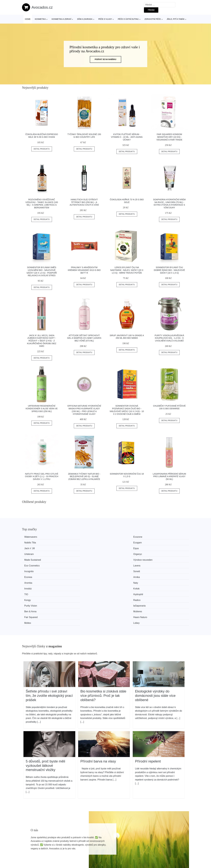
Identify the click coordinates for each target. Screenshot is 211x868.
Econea (115, 553)
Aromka (30, 559)
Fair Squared (32, 575)
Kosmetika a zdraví (61, 19)
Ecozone (73, 537)
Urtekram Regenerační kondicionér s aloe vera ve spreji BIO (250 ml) (42, 408)
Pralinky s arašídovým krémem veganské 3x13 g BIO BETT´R (84, 270)
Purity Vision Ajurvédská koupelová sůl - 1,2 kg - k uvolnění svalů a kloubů (169, 338)
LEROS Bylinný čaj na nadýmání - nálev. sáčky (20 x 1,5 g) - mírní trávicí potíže (127, 270)
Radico (158, 564)
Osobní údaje (164, 838)
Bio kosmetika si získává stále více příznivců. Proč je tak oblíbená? (103, 647)
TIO (28, 564)
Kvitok (157, 559)
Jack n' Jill (31, 542)
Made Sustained (34, 548)
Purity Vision (32, 569)
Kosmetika (40, 19)
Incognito (30, 553)
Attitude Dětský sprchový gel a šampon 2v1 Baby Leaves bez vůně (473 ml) (84, 338)
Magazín (95, 845)
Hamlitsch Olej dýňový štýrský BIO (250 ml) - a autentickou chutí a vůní (84, 202)
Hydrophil (73, 564)
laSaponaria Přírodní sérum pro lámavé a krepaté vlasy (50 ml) (169, 476)
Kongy (114, 564)
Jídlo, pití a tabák (176, 19)
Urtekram (116, 542)
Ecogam (158, 537)
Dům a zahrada (85, 19)
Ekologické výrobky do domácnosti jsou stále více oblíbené (155, 647)
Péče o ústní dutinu (128, 19)
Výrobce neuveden (78, 548)
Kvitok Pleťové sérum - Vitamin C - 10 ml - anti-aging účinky (127, 137)
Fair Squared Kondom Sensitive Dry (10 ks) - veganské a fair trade (169, 137)
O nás (160, 845)
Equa (71, 542)
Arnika (157, 553)
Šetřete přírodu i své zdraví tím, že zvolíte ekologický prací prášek (49, 647)
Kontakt (161, 851)
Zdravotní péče (153, 19)
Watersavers (32, 537)
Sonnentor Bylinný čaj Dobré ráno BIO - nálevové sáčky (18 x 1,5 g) (169, 270)
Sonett (72, 553)
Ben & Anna (117, 569)
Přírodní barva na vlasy (98, 713)
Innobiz (115, 559)
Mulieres (158, 569)
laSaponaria (75, 569)
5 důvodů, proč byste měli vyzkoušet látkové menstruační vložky (45, 717)
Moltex (115, 575)
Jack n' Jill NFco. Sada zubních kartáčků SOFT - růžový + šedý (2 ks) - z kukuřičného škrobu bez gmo (42, 341)
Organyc (158, 542)
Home (28, 19)
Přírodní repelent (148, 713)
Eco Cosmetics (119, 548)
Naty (71, 559)
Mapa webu (96, 851)
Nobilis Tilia (117, 537)
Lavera (158, 548)
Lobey (157, 575)
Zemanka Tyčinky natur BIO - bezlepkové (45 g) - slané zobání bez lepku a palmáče (84, 476)
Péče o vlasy (105, 19)
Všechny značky (99, 838)
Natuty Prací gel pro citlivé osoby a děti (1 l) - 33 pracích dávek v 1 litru (42, 476)
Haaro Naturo (75, 575)
